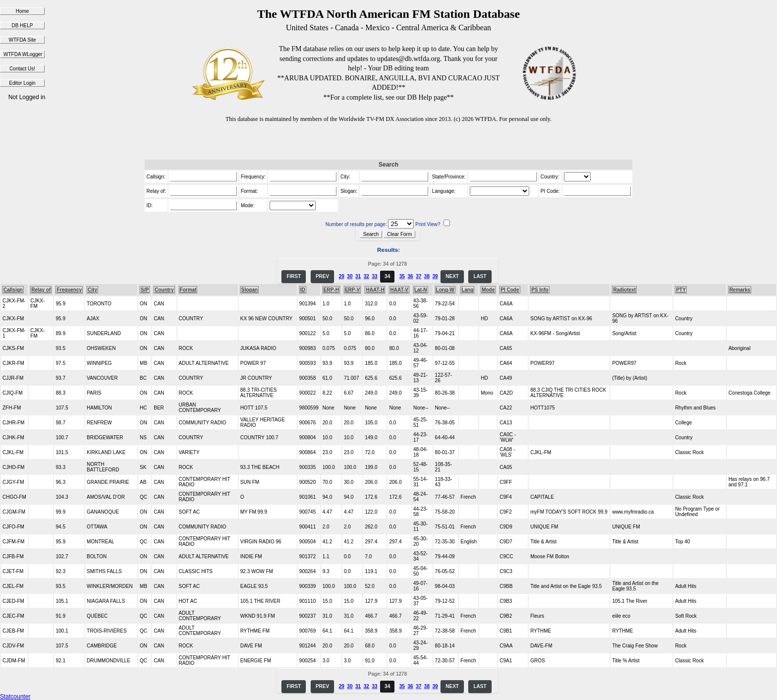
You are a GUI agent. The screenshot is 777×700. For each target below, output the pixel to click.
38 (427, 276)
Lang (467, 290)
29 (342, 276)
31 (358, 276)
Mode (488, 290)
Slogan (250, 290)
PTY (681, 290)
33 (374, 276)
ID (303, 290)
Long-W (445, 290)
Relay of (41, 290)
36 (410, 276)
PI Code (510, 290)
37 (418, 276)
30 (350, 276)
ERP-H (331, 290)
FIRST (294, 276)
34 (387, 276)
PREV (322, 276)
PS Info (540, 290)
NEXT (452, 276)
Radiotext (624, 290)
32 (366, 276)
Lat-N (421, 290)
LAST (480, 276)
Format (188, 290)
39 (435, 276)
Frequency (69, 290)
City (92, 290)
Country (164, 290)
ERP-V (353, 290)
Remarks (740, 290)
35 (402, 276)
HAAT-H (375, 290)
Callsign (13, 290)
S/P (145, 290)
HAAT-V (399, 290)
